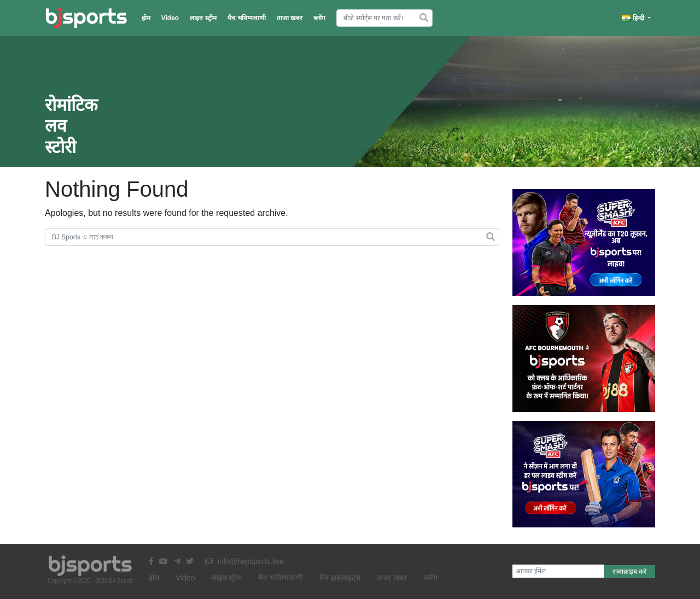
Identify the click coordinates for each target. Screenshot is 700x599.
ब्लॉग (319, 18)
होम (146, 18)
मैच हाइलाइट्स (340, 578)
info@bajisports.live (245, 561)
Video (170, 18)
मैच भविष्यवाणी (247, 18)
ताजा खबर (290, 18)
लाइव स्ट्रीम (203, 18)
